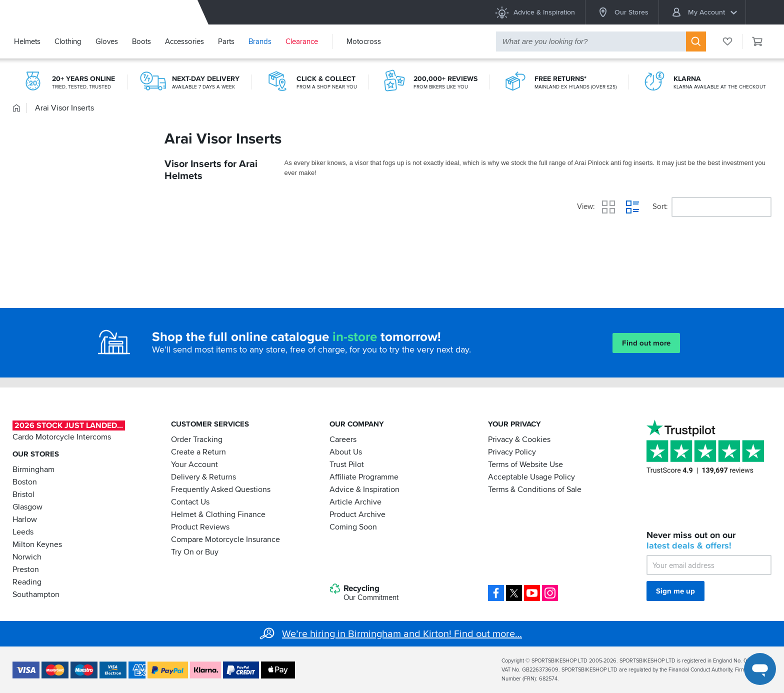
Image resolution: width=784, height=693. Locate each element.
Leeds (23, 532)
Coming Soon (353, 527)
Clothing (68, 41)
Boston (25, 482)
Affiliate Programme (364, 477)
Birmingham (33, 469)
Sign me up (675, 591)
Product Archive (357, 514)
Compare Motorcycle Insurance (225, 539)
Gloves (107, 41)
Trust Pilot (347, 464)
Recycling (364, 593)
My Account (704, 12)
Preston (26, 569)
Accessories (184, 41)
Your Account (194, 464)
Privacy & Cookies (519, 439)
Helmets (27, 41)
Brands (260, 41)
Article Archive (355, 502)
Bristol (23, 494)
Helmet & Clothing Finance (218, 514)
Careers (343, 439)
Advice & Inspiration (535, 12)
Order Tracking (197, 439)
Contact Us (190, 502)
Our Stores (622, 12)
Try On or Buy (195, 552)
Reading (27, 582)
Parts (226, 41)
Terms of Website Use (525, 464)
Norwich (27, 557)
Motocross (364, 41)
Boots (141, 41)
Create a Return (198, 452)
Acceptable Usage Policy (531, 477)
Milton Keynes (37, 544)
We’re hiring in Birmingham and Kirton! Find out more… (402, 634)
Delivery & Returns (203, 477)
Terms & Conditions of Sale (535, 489)
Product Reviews (200, 527)
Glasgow (27, 507)
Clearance (302, 41)
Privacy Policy (512, 452)
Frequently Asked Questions (221, 489)
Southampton (36, 594)
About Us (346, 452)
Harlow (25, 519)
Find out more (646, 343)
